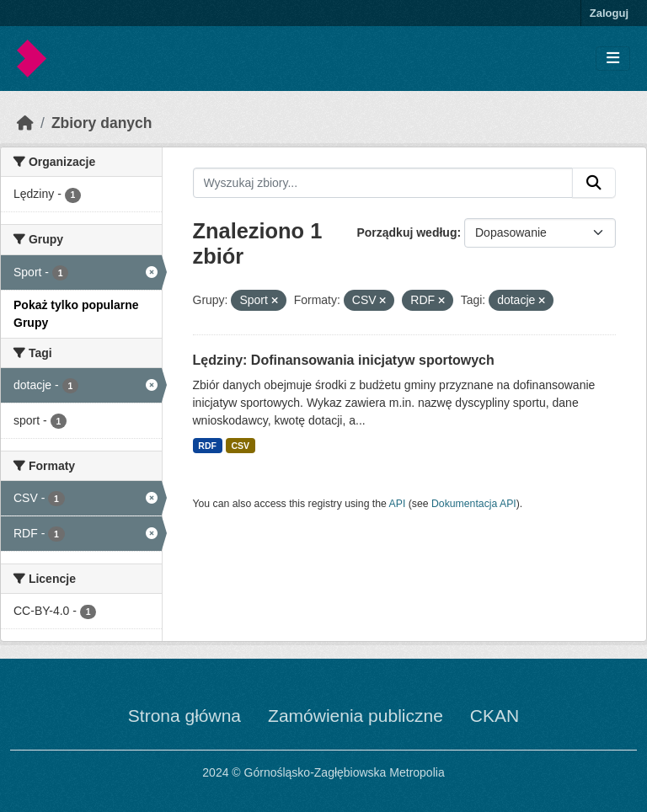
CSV (240, 446)
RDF (207, 446)
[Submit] (594, 183)
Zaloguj (609, 13)
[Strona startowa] (25, 123)
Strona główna (184, 716)
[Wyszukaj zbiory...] (383, 183)
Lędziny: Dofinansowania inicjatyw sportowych (344, 360)
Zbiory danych (102, 123)
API (398, 504)
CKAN (495, 716)
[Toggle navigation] (613, 59)
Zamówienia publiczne (356, 716)
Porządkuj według (406, 232)
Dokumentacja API (474, 504)
